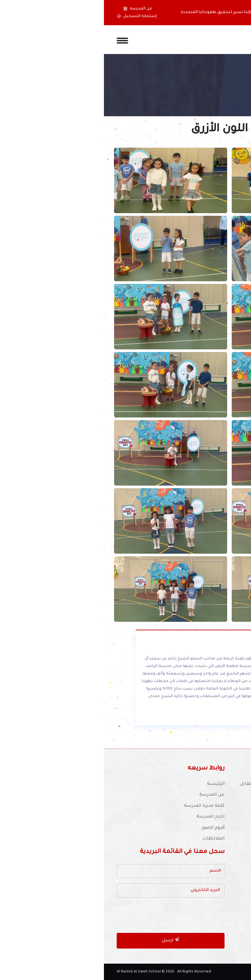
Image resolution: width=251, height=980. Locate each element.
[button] (230, 13)
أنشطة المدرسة (222, 878)
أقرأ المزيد (204, 716)
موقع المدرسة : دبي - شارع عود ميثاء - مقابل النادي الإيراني (183, 788)
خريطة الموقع (224, 922)
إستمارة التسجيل (33, 16)
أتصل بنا (230, 911)
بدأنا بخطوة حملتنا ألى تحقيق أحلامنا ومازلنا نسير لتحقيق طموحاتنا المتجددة (150, 12)
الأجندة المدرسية (221, 889)
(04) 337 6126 (216, 803)
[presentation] (71, 915)
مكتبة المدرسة (223, 867)
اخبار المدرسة (107, 817)
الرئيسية (112, 784)
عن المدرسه (34, 9)
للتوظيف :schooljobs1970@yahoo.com (190, 814)
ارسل (67, 940)
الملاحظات (109, 839)
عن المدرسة (108, 795)
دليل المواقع (225, 900)
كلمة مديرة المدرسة (100, 806)
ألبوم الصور (109, 828)
